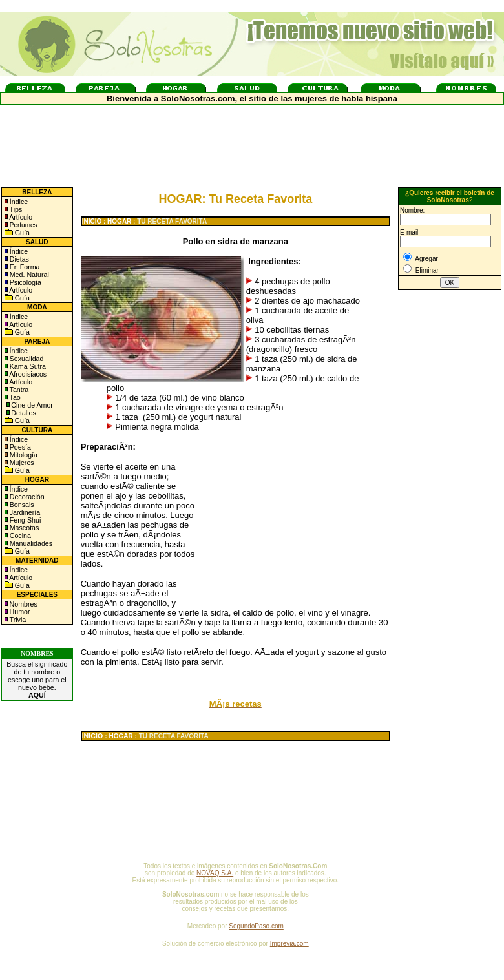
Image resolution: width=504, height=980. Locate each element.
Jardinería (24, 512)
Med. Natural (28, 275)
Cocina (19, 536)
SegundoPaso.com (256, 926)
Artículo (21, 217)
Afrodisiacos (27, 374)
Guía (21, 233)
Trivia (17, 620)
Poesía (19, 447)
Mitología (23, 455)
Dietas (18, 259)
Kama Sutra (27, 366)
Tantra (18, 390)
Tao (14, 397)
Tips (15, 209)
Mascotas (24, 528)
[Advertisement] (450, 506)
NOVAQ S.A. (215, 873)
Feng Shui (25, 520)
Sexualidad (26, 359)
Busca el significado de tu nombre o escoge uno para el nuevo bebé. (37, 680)
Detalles (24, 413)
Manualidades (30, 543)
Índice (18, 202)
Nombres (24, 604)
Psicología (25, 282)
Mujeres (21, 463)
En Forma (24, 267)
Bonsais (21, 505)
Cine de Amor (32, 405)
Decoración (26, 497)
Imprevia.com (289, 944)
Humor (20, 612)
